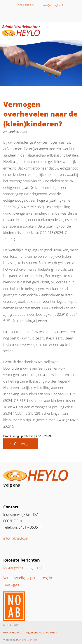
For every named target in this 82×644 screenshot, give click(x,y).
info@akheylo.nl (16, 538)
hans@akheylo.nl (51, 5)
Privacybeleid (12, 632)
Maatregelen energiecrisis (23, 568)
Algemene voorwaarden (41, 632)
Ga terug (21, 444)
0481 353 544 (25, 5)
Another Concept (28, 640)
